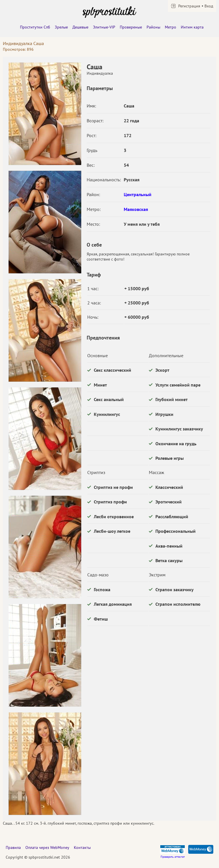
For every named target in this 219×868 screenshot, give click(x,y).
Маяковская (136, 209)
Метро (171, 27)
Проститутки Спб (35, 27)
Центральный (138, 194)
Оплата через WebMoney (47, 847)
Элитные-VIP (104, 27)
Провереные (131, 27)
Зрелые (61, 27)
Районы (153, 27)
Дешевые (80, 27)
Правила (13, 847)
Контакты (82, 847)
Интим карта (192, 27)
